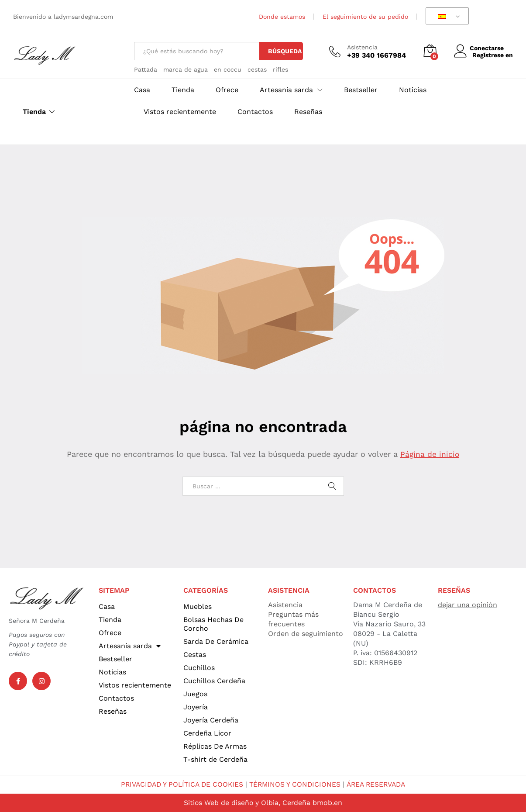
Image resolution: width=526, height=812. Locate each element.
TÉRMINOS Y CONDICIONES (296, 784)
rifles (280, 69)
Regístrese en (493, 55)
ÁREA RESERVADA (379, 784)
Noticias (413, 90)
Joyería (196, 707)
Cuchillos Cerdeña (214, 681)
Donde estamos (282, 17)
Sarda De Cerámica (216, 641)
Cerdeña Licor (207, 733)
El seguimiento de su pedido (365, 17)
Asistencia (362, 47)
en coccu (228, 69)
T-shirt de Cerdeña (215, 759)
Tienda (34, 112)
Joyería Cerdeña (211, 720)
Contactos (255, 112)
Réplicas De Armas (215, 746)
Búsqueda (285, 51)
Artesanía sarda (130, 646)
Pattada (146, 69)
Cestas (195, 655)
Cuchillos (199, 668)
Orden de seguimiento (306, 634)
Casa (142, 90)
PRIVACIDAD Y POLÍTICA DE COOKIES (180, 784)
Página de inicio (430, 454)
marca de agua (186, 69)
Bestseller (361, 90)
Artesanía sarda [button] (286, 90)
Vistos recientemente (180, 112)
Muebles (198, 606)
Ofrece (227, 90)
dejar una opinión (468, 605)
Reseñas (308, 112)
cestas (257, 69)
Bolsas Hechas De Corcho (213, 624)
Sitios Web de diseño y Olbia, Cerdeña (247, 803)
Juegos (195, 694)
